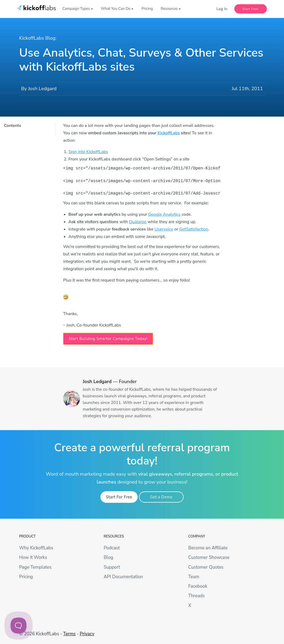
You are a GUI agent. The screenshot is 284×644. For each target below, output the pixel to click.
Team (194, 577)
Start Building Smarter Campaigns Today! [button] (108, 339)
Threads (196, 596)
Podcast (112, 548)
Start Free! (251, 9)
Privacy (87, 634)
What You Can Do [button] (116, 9)
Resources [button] (169, 9)
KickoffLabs (169, 133)
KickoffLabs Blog (37, 38)
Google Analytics (164, 214)
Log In (222, 9)
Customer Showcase (209, 557)
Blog (108, 557)
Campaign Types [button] (76, 9)
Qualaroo (138, 222)
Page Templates (35, 567)
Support (112, 567)
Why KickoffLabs (36, 548)
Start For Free (119, 497)
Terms (69, 634)
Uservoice (164, 229)
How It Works (33, 557)
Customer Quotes (206, 567)
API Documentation (123, 577)
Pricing (147, 9)
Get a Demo (161, 497)
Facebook (198, 586)
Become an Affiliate (208, 548)
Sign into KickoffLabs (88, 152)
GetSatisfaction (194, 229)
